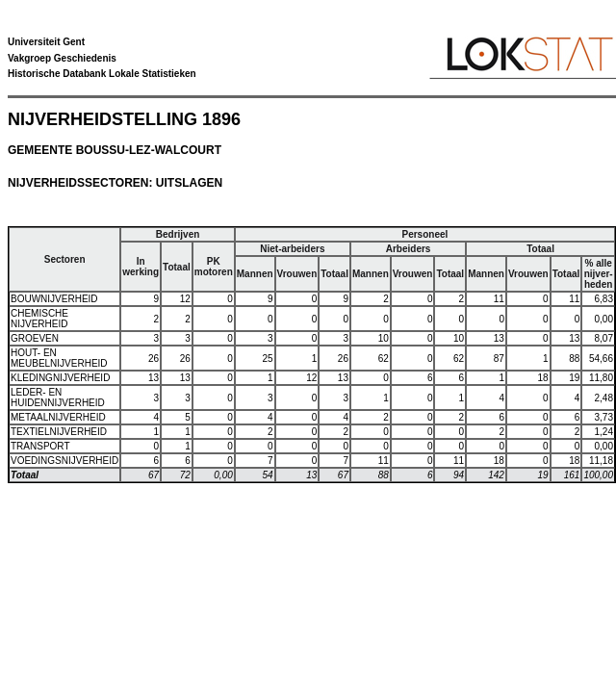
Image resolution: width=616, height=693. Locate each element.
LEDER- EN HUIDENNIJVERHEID (58, 398)
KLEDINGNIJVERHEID (60, 378)
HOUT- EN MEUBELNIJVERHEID (59, 358)
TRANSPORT (40, 446)
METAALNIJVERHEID (58, 417)
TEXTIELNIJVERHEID (59, 432)
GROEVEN (35, 338)
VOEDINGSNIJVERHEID (64, 461)
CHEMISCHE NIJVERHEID (39, 319)
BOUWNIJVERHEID (54, 299)
